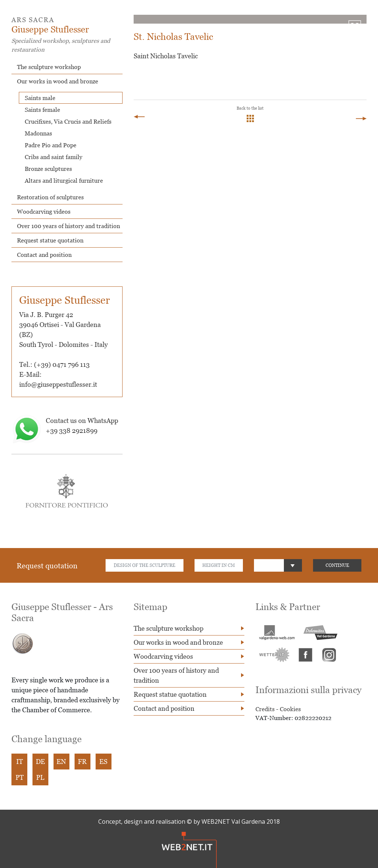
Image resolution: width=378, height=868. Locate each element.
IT (20, 762)
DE (40, 762)
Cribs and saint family (54, 157)
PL (41, 777)
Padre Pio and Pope (51, 145)
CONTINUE (337, 565)
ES (104, 762)
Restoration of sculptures (50, 197)
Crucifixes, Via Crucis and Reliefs (68, 121)
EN (62, 762)
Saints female (42, 110)
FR (83, 762)
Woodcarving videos (44, 211)
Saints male (40, 98)
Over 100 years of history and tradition (68, 226)
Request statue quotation (50, 240)
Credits (265, 709)
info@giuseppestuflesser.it (58, 384)
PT (20, 777)
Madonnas (38, 133)
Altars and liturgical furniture (64, 180)
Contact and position (44, 255)
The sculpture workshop (49, 67)
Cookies (290, 709)
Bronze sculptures (48, 169)
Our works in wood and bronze (58, 81)
